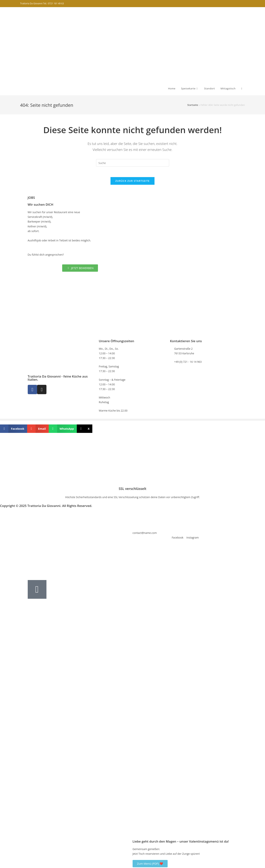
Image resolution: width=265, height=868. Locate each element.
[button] (132, 420)
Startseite (193, 105)
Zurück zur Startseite (132, 182)
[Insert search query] (133, 163)
